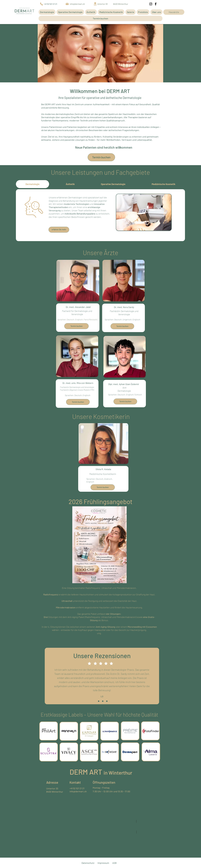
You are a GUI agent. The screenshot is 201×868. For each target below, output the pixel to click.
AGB (114, 863)
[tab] (32, 184)
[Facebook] (156, 4)
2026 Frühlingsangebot (100, 501)
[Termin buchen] (101, 157)
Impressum (103, 863)
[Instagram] (151, 4)
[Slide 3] (107, 701)
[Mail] (67, 4)
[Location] (95, 4)
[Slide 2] (103, 701)
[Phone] (42, 4)
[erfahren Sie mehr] (59, 230)
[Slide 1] (99, 701)
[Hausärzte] (174, 12)
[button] (47, 12)
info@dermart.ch (78, 791)
